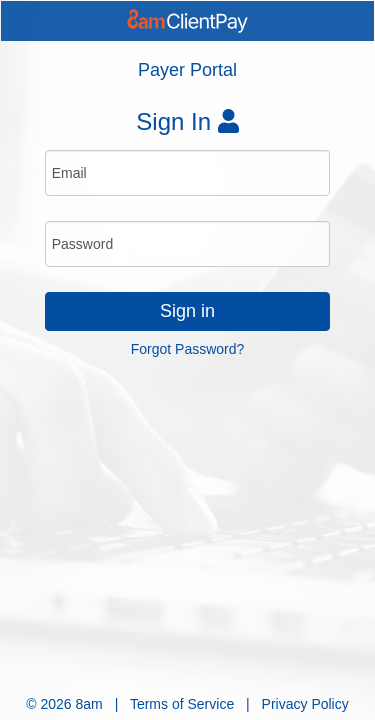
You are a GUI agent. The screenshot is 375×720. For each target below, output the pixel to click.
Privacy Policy (305, 704)
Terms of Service (182, 704)
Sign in (187, 311)
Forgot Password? (188, 349)
